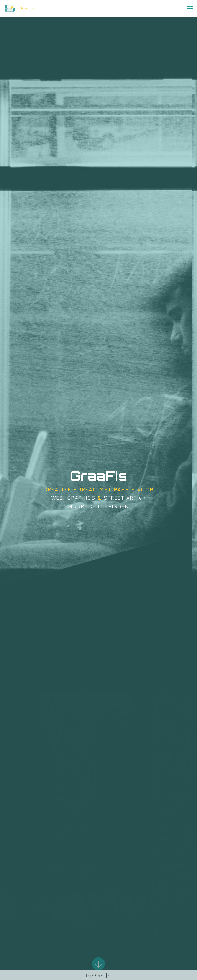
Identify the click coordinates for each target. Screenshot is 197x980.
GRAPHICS (81, 498)
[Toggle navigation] (190, 8)
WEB (57, 498)
